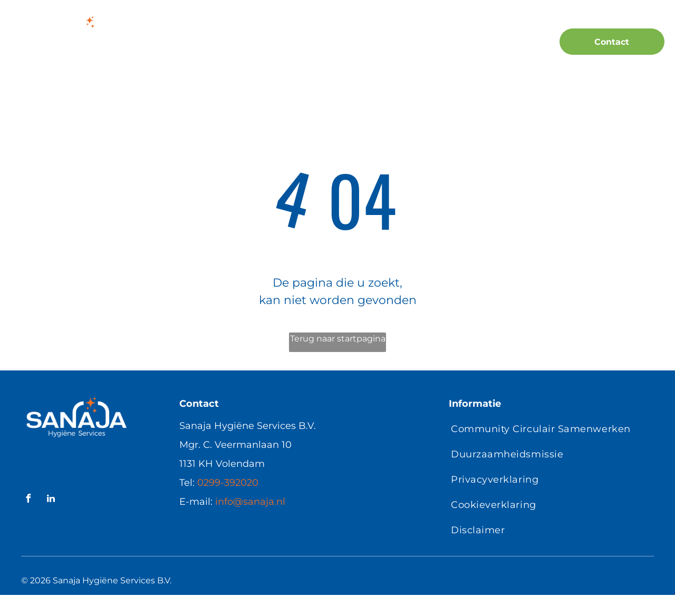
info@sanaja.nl (250, 502)
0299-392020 (228, 483)
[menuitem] (184, 43)
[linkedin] (51, 500)
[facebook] (28, 500)
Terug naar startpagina (338, 339)
